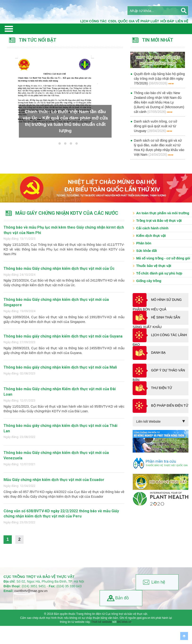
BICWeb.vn (124, 622)
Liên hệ (158, 582)
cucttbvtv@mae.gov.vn (31, 591)
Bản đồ (122, 598)
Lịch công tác (94, 21)
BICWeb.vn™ (183, 624)
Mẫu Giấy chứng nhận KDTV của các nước (67, 213)
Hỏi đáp (167, 21)
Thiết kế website (101, 622)
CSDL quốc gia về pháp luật (134, 21)
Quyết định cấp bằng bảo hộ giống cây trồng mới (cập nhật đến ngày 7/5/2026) (159, 79)
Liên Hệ (182, 21)
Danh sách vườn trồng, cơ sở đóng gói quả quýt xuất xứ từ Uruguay (155, 126)
